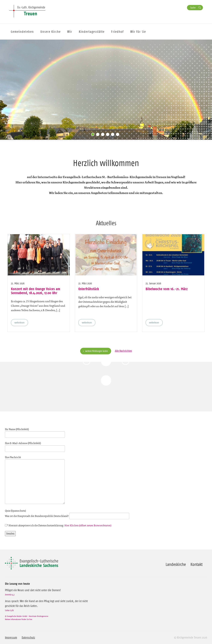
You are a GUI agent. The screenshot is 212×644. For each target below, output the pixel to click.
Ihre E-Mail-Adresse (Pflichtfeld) (35, 446)
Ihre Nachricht (35, 480)
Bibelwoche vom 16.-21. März (167, 289)
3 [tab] (104, 135)
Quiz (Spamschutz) (67, 513)
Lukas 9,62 (9, 610)
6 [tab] (118, 135)
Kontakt (197, 564)
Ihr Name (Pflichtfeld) (35, 432)
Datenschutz (28, 638)
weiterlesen (19, 322)
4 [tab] (108, 135)
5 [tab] (113, 135)
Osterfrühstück (89, 289)
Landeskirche (176, 564)
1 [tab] (94, 135)
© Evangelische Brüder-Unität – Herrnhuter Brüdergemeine (27, 616)
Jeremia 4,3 (10, 595)
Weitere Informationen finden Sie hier (19, 619)
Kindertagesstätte (92, 32)
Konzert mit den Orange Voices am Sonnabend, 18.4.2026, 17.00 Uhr (36, 291)
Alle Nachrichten (123, 351)
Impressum (11, 638)
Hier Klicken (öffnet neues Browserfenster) (88, 525)
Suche (193, 8)
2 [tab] (99, 135)
